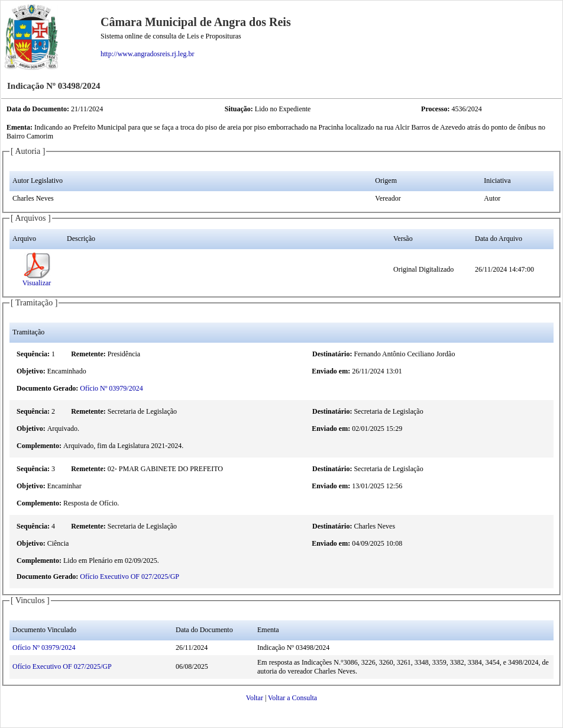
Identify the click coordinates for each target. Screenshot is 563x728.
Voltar (255, 698)
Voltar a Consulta (292, 698)
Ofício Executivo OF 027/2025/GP (130, 576)
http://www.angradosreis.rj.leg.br (148, 54)
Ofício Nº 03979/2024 (111, 388)
